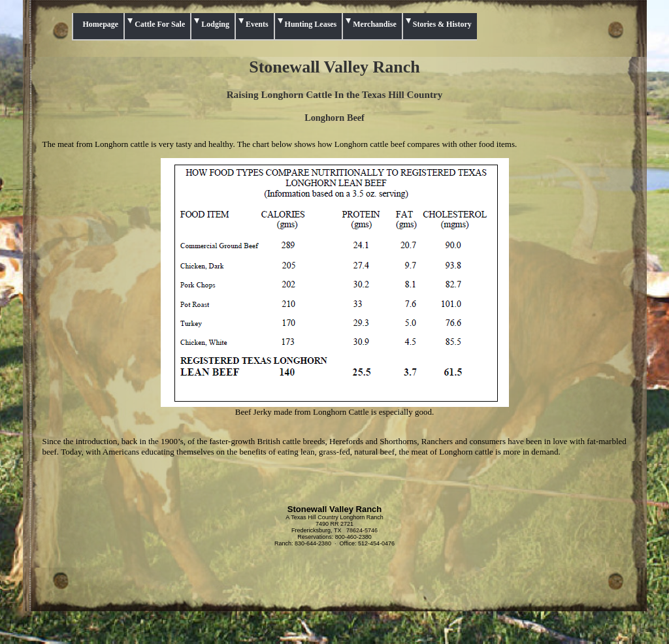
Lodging (215, 24)
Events (257, 24)
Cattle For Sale (160, 24)
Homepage (101, 24)
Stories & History (442, 24)
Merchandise (374, 24)
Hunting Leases (311, 24)
